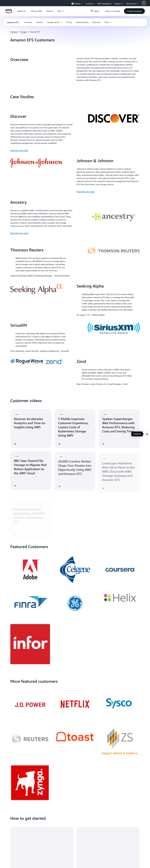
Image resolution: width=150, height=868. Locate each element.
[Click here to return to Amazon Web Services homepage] (9, 13)
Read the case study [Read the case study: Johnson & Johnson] (86, 192)
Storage (23, 32)
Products (14, 32)
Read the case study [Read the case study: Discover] (19, 150)
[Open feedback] (147, 434)
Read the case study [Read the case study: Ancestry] (19, 233)
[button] (36, 11)
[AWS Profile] (144, 3)
